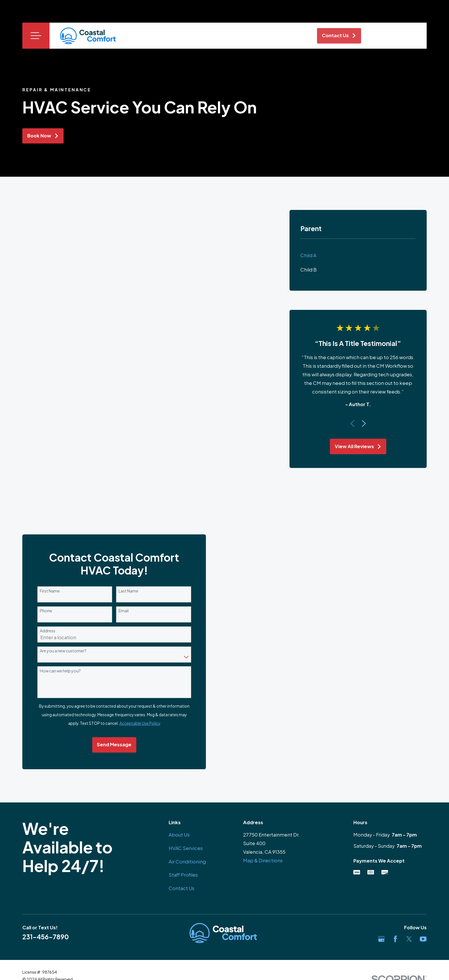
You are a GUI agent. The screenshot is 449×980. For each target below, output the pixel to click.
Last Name (127, 591)
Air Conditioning (187, 862)
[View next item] (364, 423)
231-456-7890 (46, 937)
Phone (45, 611)
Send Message (113, 744)
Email (122, 611)
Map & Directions (263, 860)
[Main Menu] (36, 36)
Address (46, 631)
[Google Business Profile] (381, 939)
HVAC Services (186, 848)
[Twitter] (409, 939)
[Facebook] (395, 939)
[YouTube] (423, 939)
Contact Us (182, 888)
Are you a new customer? (62, 651)
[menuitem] (358, 255)
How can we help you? (59, 671)
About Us (179, 835)
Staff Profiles (183, 875)
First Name (48, 591)
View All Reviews (358, 446)
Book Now (43, 136)
